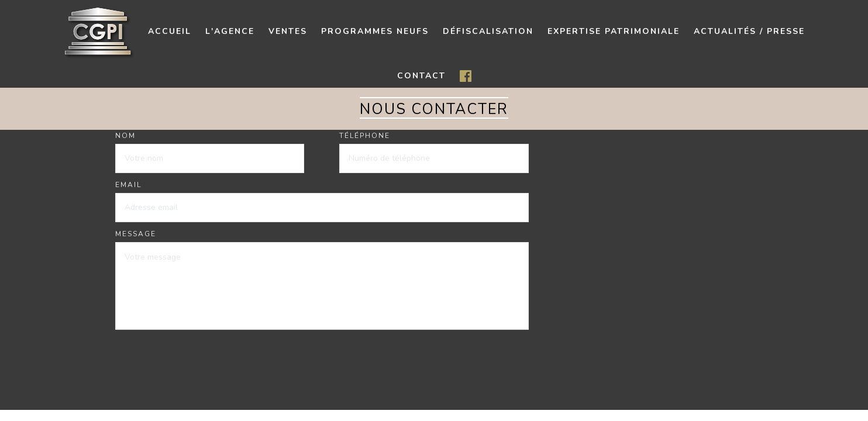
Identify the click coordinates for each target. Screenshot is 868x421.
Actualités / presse (749, 31)
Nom (125, 136)
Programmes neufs (375, 31)
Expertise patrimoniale (614, 31)
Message (136, 234)
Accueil (170, 31)
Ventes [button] (288, 31)
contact (421, 76)
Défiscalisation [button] (488, 31)
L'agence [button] (230, 31)
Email (128, 185)
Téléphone (365, 136)
